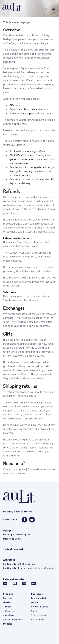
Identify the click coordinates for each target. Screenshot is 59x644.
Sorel (34, 611)
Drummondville (39, 598)
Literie (7, 603)
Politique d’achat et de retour (19, 564)
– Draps (7, 607)
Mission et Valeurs (13, 539)
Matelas (7, 598)
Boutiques (37, 594)
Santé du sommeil (13, 549)
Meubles (8, 624)
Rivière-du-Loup (40, 607)
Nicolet (35, 603)
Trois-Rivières (38, 615)
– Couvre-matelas (13, 620)
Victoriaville (38, 620)
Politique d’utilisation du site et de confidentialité (29, 568)
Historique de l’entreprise (17, 535)
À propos (8, 530)
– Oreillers (9, 615)
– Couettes (9, 611)
